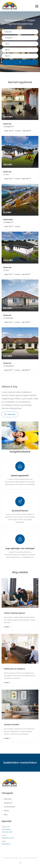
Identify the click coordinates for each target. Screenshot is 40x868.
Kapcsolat (10, 414)
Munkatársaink (10, 807)
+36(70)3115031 (6, 829)
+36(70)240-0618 (7, 832)
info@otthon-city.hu (8, 838)
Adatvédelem (6, 844)
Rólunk (6, 811)
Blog (6, 815)
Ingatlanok (8, 803)
